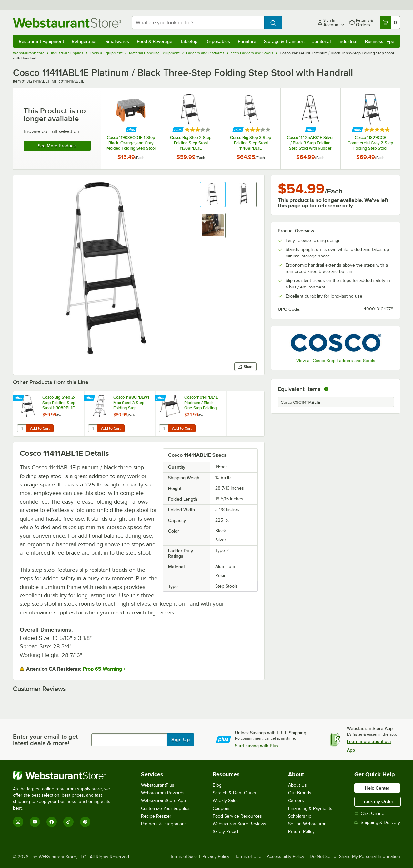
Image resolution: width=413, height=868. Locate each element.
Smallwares (117, 41)
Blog (217, 785)
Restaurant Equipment (41, 41)
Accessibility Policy (286, 857)
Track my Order (378, 801)
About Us (297, 785)
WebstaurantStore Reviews (239, 824)
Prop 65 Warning (102, 669)
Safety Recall (225, 832)
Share (245, 367)
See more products (57, 146)
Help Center (377, 788)
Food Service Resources (237, 816)
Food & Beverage (155, 41)
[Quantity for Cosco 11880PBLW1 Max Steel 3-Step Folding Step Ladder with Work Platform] (93, 428)
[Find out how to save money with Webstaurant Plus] (131, 130)
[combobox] (198, 23)
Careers (296, 801)
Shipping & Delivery (377, 823)
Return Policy (301, 832)
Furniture (247, 41)
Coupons (222, 808)
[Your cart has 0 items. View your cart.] (390, 23)
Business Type (380, 41)
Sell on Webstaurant (308, 824)
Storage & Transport (284, 41)
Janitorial (322, 41)
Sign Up (181, 740)
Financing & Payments (310, 808)
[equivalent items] (326, 389)
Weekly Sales (226, 801)
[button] (213, 194)
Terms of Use (248, 857)
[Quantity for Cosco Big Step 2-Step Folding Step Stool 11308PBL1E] (22, 428)
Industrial (348, 41)
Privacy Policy (216, 857)
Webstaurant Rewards (163, 793)
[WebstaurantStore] (66, 775)
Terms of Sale (183, 857)
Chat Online (369, 814)
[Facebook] (52, 822)
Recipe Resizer (156, 816)
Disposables (218, 41)
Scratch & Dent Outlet (234, 793)
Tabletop (189, 41)
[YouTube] (35, 822)
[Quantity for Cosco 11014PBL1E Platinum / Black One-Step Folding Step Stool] (164, 428)
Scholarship (300, 816)
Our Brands (300, 793)
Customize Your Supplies (166, 808)
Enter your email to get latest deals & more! (45, 740)
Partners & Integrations (164, 824)
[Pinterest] (85, 822)
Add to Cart (40, 428)
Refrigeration (85, 41)
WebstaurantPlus (158, 785)
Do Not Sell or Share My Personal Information (355, 857)
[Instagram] (18, 822)
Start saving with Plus (257, 746)
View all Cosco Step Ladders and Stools (336, 361)
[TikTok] (68, 822)
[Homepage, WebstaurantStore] (67, 23)
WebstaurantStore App (163, 801)
